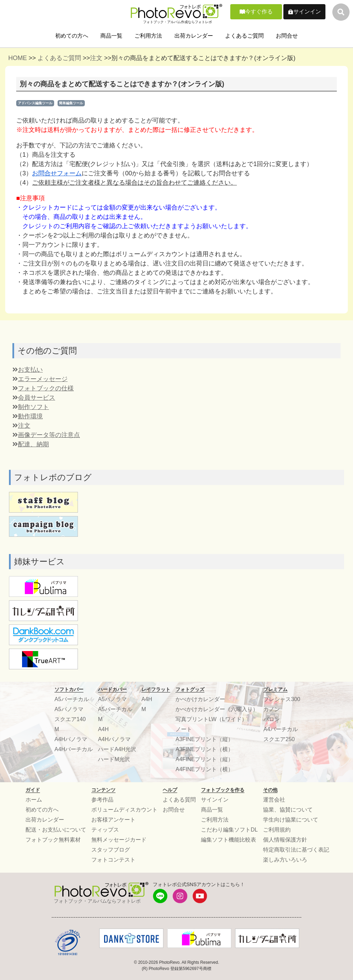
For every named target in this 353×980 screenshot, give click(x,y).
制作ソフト (31, 407)
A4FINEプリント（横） (204, 769)
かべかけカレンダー (200, 699)
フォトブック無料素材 (53, 840)
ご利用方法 (148, 36)
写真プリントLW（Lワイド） (211, 719)
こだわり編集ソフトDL (229, 830)
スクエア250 (279, 739)
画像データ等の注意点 (46, 435)
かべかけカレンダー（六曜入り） (217, 709)
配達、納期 (31, 444)
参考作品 (102, 800)
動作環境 (28, 416)
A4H (103, 729)
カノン (272, 709)
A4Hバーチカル (74, 749)
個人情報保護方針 (285, 840)
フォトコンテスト (113, 860)
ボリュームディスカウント (124, 810)
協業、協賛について (288, 810)
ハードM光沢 (114, 759)
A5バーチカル (72, 699)
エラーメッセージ (40, 379)
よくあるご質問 (244, 36)
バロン (272, 719)
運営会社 (274, 800)
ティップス (105, 830)
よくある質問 (179, 800)
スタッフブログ (111, 850)
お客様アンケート (113, 820)
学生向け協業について (291, 820)
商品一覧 (111, 36)
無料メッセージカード (119, 840)
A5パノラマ (69, 709)
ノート (184, 729)
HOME (18, 58)
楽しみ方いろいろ (285, 860)
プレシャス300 (282, 699)
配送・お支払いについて (56, 830)
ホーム (34, 800)
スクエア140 (70, 719)
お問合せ (287, 36)
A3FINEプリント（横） (204, 749)
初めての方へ (72, 36)
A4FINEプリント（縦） (204, 759)
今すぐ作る (259, 12)
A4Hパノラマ (71, 739)
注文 (96, 58)
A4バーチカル (281, 729)
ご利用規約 (277, 830)
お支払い (28, 370)
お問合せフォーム (57, 173)
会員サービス (34, 398)
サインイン (307, 12)
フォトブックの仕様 (43, 388)
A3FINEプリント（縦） (204, 739)
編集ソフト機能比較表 (229, 840)
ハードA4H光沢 (117, 749)
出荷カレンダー (194, 36)
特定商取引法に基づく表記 (296, 850)
